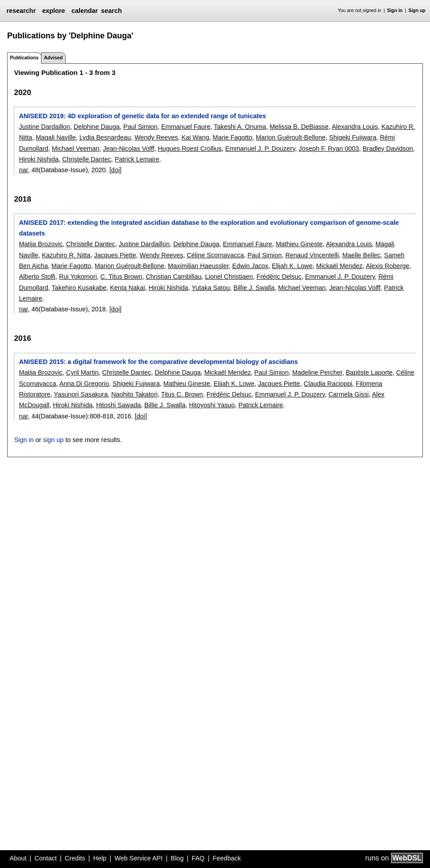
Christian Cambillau (173, 277)
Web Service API (138, 858)
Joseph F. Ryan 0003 (329, 149)
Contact (46, 858)
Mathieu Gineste (299, 244)
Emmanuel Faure (186, 127)
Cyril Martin (82, 372)
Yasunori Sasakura (81, 394)
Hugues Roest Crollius (190, 149)
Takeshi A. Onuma (240, 127)
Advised (53, 58)
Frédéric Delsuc (279, 277)
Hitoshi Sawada (118, 405)
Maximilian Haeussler (198, 266)
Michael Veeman (75, 149)
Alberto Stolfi (37, 277)
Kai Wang (195, 137)
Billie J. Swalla (254, 288)
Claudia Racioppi (328, 384)
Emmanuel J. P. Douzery (260, 149)
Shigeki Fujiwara (353, 137)
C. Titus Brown (121, 277)
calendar (85, 11)
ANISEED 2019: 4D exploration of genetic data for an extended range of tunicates (142, 116)
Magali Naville (56, 137)
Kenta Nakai (127, 288)
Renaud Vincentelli (312, 255)
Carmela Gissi (348, 394)
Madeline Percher (317, 372)
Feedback (227, 858)
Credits (75, 858)
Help (100, 858)
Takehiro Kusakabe (79, 288)
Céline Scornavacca (215, 255)
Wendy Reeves (156, 137)
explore (53, 11)
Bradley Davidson (388, 149)
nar (23, 170)
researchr (21, 11)
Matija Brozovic (41, 244)
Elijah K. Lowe (292, 266)
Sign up (417, 10)
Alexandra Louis (355, 127)
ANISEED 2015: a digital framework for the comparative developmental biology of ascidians (158, 362)
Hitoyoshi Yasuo (212, 405)
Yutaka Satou (211, 288)
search (111, 11)
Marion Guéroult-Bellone (291, 137)
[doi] (115, 170)
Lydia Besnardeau (105, 137)
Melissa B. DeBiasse (299, 127)
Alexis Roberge (388, 266)
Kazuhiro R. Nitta (66, 255)
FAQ (198, 858)
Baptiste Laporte (369, 372)
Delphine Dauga (97, 127)
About (18, 858)
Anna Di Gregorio (84, 384)
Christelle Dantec (87, 159)
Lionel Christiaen (229, 277)
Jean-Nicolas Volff (128, 149)
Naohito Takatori (134, 394)
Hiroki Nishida (39, 159)
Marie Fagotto (232, 137)
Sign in (395, 10)
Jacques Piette (115, 255)
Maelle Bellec (362, 255)
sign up (53, 440)
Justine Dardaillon (44, 127)
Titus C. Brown (182, 394)
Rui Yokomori (78, 277)
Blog (177, 858)
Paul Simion (140, 127)
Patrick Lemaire (137, 159)
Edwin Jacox (250, 266)
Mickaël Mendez (339, 266)
